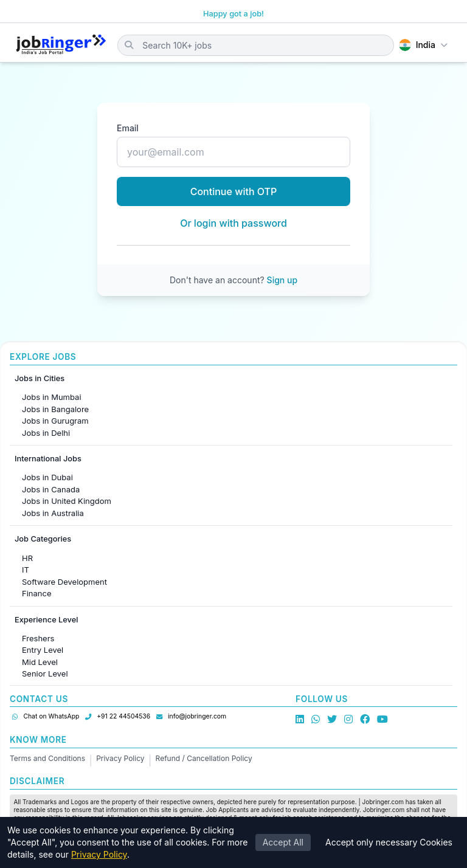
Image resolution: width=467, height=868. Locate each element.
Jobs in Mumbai (52, 397)
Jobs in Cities (40, 378)
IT (26, 570)
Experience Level (46, 620)
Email (128, 128)
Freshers (38, 638)
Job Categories (43, 539)
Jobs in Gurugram (55, 421)
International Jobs (48, 459)
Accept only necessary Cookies (389, 842)
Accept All (283, 842)
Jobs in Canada (51, 489)
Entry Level (43, 650)
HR (27, 558)
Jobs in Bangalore (55, 409)
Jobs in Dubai (47, 477)
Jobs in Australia (53, 513)
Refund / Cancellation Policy (204, 758)
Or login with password (233, 223)
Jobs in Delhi (46, 433)
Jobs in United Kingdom (67, 501)
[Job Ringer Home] (61, 45)
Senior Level (45, 673)
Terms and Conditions (47, 758)
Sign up (282, 280)
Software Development (64, 582)
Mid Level (40, 662)
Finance (37, 593)
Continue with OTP (234, 191)
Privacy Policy (120, 758)
